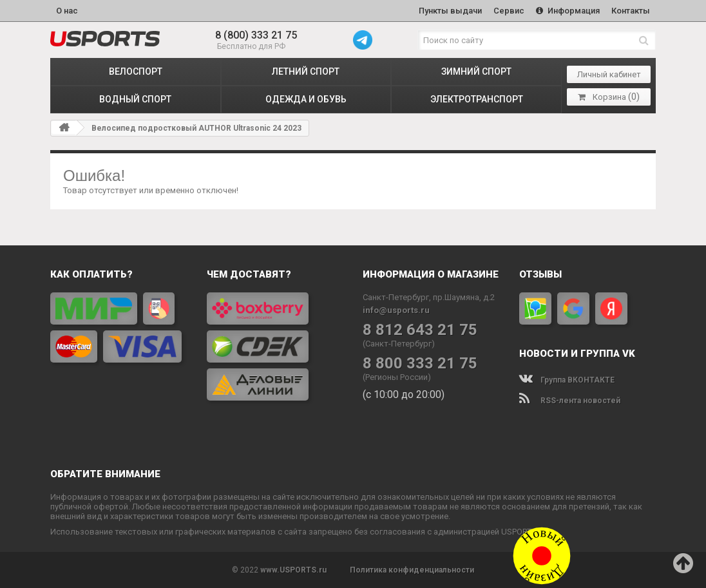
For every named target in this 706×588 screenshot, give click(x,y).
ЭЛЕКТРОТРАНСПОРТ (477, 99)
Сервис (509, 11)
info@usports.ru (396, 310)
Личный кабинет (609, 74)
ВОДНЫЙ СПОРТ (135, 99)
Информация (568, 11)
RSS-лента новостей (570, 401)
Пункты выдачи (450, 11)
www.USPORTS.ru (293, 570)
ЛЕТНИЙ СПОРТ (306, 71)
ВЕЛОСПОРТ (136, 71)
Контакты (631, 11)
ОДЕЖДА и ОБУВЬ (306, 99)
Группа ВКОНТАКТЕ (567, 380)
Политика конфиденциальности (412, 570)
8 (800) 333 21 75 (256, 35)
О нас (67, 11)
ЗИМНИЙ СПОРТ (476, 71)
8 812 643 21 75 (420, 330)
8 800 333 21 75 (420, 364)
